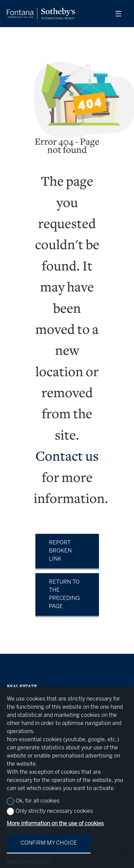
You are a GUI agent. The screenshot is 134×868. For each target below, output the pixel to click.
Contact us (67, 457)
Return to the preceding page (64, 594)
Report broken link (60, 551)
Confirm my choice (49, 843)
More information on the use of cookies (55, 824)
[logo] (41, 14)
